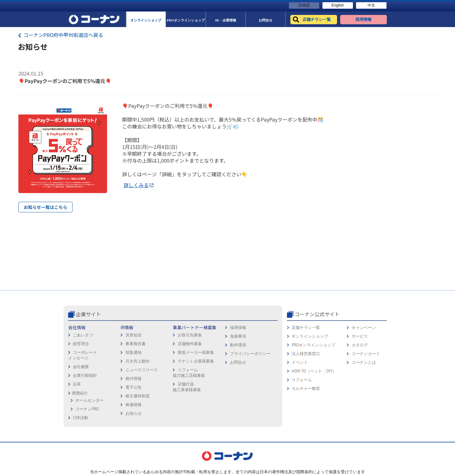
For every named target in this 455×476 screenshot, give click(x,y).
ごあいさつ (83, 335)
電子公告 (134, 387)
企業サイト (88, 314)
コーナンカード (366, 354)
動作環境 (238, 345)
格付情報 (134, 379)
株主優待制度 (138, 396)
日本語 (304, 5)
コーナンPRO (87, 409)
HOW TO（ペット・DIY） (314, 371)
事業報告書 (136, 344)
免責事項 (238, 336)
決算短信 (134, 335)
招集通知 (134, 352)
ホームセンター (89, 400)
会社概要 (81, 367)
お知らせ (134, 413)
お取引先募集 (190, 335)
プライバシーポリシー (250, 354)
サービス (360, 336)
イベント (300, 362)
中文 (371, 5)
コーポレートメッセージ (83, 355)
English (338, 5)
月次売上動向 (138, 361)
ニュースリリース (142, 370)
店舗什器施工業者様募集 (187, 387)
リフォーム (302, 380)
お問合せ (238, 362)
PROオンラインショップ (313, 345)
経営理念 (81, 344)
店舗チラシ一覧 (306, 328)
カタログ (360, 345)
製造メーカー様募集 (196, 352)
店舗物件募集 (190, 344)
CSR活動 (80, 418)
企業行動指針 (85, 375)
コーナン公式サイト (317, 314)
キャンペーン (364, 328)
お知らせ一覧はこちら (45, 207)
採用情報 (238, 328)
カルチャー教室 (306, 388)
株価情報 (134, 405)
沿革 (77, 384)
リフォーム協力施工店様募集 (189, 373)
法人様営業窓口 (306, 354)
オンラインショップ (310, 336)
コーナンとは (364, 362)
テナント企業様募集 (196, 361)
